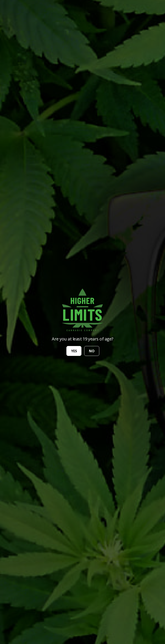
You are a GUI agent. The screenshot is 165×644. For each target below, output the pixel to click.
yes (74, 351)
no (92, 351)
